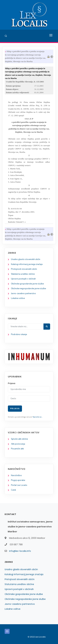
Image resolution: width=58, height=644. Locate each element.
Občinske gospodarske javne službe (27, 284)
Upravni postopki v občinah (23, 279)
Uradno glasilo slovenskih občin (26, 259)
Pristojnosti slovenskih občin (24, 269)
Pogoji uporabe (18, 480)
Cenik (13, 490)
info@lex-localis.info (20, 551)
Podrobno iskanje (19, 334)
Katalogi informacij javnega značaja (27, 264)
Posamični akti (17, 449)
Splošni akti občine (19, 439)
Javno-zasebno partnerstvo (23, 293)
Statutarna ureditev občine (23, 274)
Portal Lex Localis (19, 485)
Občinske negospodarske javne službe (28, 289)
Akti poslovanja (18, 444)
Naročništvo (16, 475)
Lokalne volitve (18, 298)
